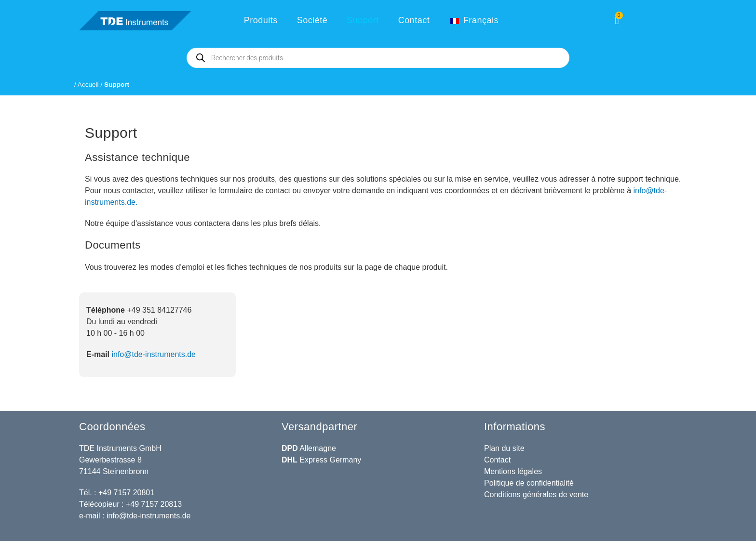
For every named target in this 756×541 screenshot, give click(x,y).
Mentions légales (513, 471)
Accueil (88, 85)
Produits (261, 20)
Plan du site (504, 448)
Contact (414, 20)
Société (312, 20)
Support (363, 20)
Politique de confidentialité (529, 483)
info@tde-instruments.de (154, 354)
